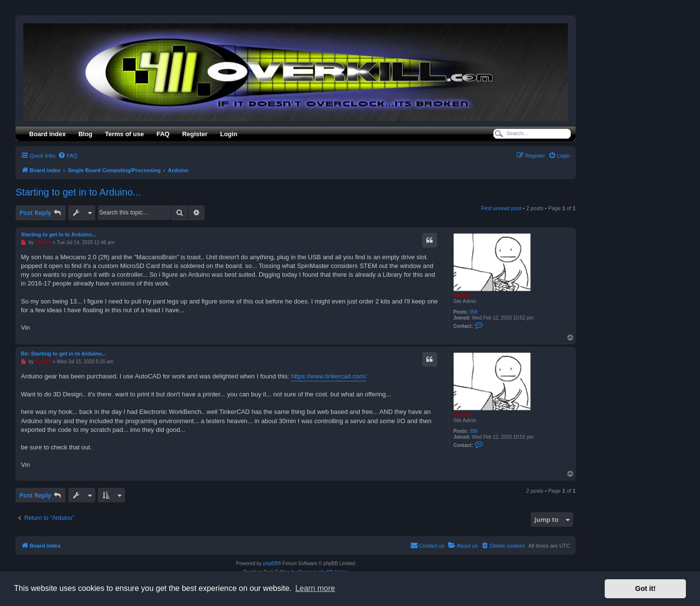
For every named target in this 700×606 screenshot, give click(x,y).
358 (474, 312)
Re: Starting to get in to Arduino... (64, 354)
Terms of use (124, 134)
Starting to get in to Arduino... (78, 192)
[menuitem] (68, 156)
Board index (47, 134)
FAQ (163, 134)
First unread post (501, 208)
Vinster (461, 295)
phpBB (270, 563)
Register (195, 134)
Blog (85, 134)
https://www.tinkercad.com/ (329, 376)
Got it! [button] (646, 588)
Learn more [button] (315, 588)
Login (229, 134)
